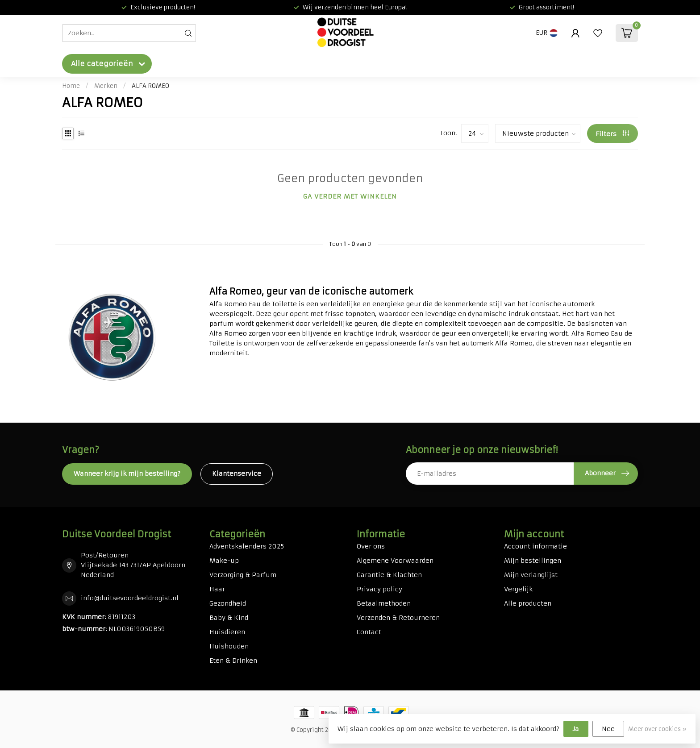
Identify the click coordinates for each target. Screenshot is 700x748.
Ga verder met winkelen (350, 196)
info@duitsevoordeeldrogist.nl (130, 598)
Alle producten (528, 603)
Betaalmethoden (384, 603)
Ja (576, 729)
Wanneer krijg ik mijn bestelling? (127, 474)
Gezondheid (228, 603)
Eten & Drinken (233, 661)
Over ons (371, 546)
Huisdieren (227, 632)
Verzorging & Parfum (243, 575)
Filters (612, 134)
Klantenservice (237, 474)
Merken (106, 86)
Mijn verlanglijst (531, 575)
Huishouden (229, 646)
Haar (217, 589)
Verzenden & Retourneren (398, 618)
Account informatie (535, 546)
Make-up (224, 561)
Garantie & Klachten (389, 575)
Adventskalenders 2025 (247, 546)
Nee (608, 729)
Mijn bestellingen (533, 561)
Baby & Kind (229, 618)
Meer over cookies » (657, 729)
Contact (369, 632)
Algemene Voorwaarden (395, 561)
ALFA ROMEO (150, 86)
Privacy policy (379, 589)
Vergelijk (518, 589)
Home (71, 86)
